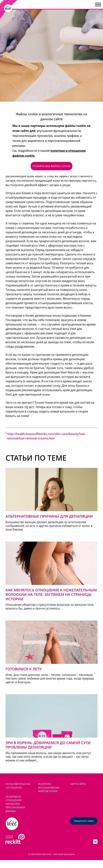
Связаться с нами (84, 821)
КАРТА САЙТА (78, 784)
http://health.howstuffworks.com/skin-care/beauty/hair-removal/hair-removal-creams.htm (46, 436)
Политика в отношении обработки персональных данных (15, 804)
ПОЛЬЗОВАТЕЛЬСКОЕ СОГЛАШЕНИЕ (18, 786)
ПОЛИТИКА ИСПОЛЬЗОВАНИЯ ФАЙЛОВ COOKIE (49, 788)
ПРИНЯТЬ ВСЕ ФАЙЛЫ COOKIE (51, 166)
